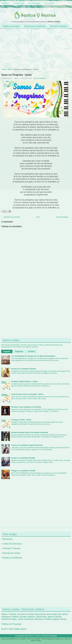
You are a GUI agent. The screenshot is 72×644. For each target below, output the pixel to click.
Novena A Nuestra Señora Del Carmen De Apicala (29, 432)
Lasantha (37, 639)
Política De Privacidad (11, 624)
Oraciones (49, 3)
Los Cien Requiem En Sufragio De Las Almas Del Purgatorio (33, 356)
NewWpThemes (14, 639)
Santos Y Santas (35, 636)
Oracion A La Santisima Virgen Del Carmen (27, 445)
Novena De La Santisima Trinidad (23, 369)
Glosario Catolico (59, 26)
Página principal (11, 26)
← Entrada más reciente (11, 217)
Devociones (34, 3)
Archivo (31, 351)
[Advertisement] (36, 48)
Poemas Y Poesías (12, 548)
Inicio (4, 69)
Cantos (5, 3)
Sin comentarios (40, 78)
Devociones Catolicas (35, 26)
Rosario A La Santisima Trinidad (23, 458)
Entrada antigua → (63, 217)
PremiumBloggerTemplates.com (53, 639)
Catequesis (19, 3)
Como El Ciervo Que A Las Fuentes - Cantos (27, 394)
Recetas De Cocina (11, 553)
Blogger (54, 636)
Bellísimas (8, 539)
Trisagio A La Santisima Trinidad (23, 471)
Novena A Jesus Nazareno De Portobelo (26, 407)
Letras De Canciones (12, 544)
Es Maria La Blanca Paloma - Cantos (24, 382)
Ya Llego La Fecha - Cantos (21, 420)
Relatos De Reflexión (12, 558)
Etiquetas (19, 351)
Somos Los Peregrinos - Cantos (16, 75)
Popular (7, 351)
